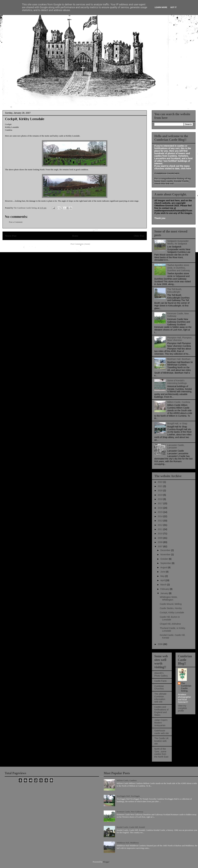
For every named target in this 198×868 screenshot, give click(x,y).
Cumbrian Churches (159, 687)
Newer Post (11, 236)
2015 (161, 512)
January (165, 593)
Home (75, 236)
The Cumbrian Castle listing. (186, 687)
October (165, 559)
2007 (161, 546)
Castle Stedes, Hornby (171, 608)
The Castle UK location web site (161, 741)
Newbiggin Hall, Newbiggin (128, 796)
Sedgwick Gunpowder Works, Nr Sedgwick (178, 242)
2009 (161, 538)
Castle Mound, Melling (171, 604)
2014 (161, 516)
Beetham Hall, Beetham (179, 359)
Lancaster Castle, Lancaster (176, 446)
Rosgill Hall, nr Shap (177, 424)
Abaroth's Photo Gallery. (161, 674)
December (166, 550)
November (166, 554)
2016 (161, 508)
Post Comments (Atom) (80, 244)
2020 (161, 491)
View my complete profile (182, 708)
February (165, 589)
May (163, 576)
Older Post (139, 236)
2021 (161, 486)
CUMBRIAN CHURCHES (167, 174)
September (166, 563)
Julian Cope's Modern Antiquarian (161, 723)
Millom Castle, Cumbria (179, 402)
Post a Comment (16, 222)
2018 (161, 499)
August (164, 567)
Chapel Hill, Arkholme (170, 624)
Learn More (161, 7)
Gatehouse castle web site (162, 732)
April (163, 580)
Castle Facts (160, 681)
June (163, 572)
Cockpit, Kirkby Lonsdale (172, 613)
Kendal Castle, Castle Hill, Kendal (131, 827)
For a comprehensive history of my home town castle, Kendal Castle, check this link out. (173, 181)
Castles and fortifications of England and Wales (161, 711)
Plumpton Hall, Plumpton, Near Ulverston (180, 339)
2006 (161, 644)
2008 (161, 542)
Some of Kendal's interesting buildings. (177, 382)
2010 (161, 534)
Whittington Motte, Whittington (169, 598)
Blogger (106, 862)
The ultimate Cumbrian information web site (160, 698)
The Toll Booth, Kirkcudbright (175, 291)
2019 (161, 495)
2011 (161, 529)
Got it (173, 7)
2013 (161, 521)
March (164, 585)
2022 (161, 482)
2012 (161, 525)
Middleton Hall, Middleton (128, 843)
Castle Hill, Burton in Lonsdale (170, 618)
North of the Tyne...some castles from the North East (161, 753)
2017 (161, 503)
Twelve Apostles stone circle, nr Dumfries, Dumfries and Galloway (179, 268)
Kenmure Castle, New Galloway (130, 812)
